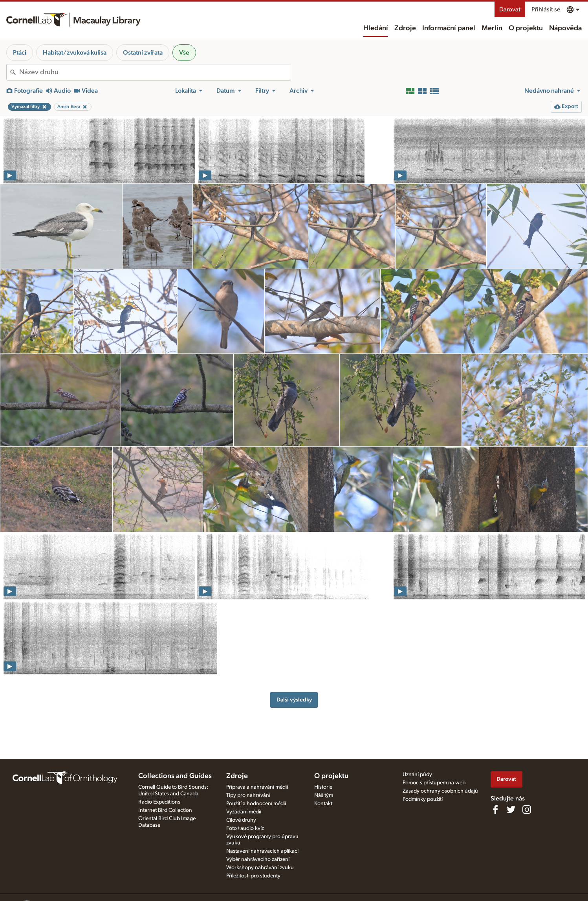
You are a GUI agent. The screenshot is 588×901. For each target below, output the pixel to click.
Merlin (492, 28)
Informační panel (449, 28)
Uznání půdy (417, 775)
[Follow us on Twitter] (511, 809)
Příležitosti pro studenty (253, 876)
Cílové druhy (241, 820)
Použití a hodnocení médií (256, 804)
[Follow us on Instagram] (527, 809)
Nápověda (565, 28)
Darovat (510, 9)
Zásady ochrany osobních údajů (440, 791)
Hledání (376, 28)
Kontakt (323, 804)
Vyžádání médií (244, 812)
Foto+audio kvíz (245, 828)
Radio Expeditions (159, 802)
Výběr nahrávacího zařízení (258, 859)
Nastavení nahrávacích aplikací (262, 851)
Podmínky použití (423, 799)
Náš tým (324, 795)
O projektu (526, 28)
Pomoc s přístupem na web (434, 783)
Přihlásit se (546, 9)
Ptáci (20, 53)
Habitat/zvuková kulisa (75, 53)
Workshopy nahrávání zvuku (260, 868)
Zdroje (405, 28)
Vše (184, 53)
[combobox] (155, 72)
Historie (323, 787)
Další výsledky (294, 700)
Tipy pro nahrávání (248, 795)
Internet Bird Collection (165, 810)
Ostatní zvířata (143, 53)
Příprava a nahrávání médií (257, 787)
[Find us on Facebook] (495, 809)
